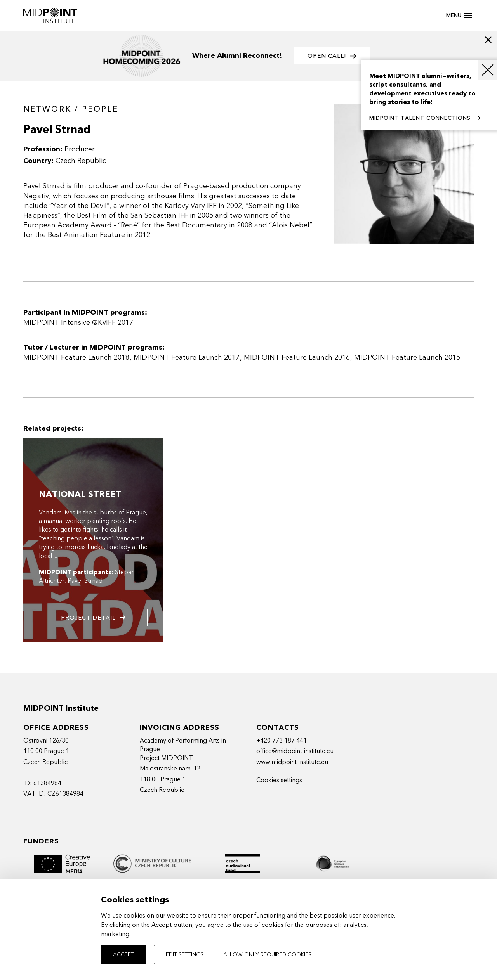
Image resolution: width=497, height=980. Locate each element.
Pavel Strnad (85, 581)
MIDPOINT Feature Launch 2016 (297, 358)
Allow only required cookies (267, 955)
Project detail (93, 617)
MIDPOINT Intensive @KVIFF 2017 (78, 323)
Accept (123, 955)
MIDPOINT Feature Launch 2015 (407, 358)
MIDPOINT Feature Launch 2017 (187, 358)
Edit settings (185, 955)
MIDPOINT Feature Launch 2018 (76, 358)
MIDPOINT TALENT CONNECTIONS (425, 118)
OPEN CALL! (332, 56)
